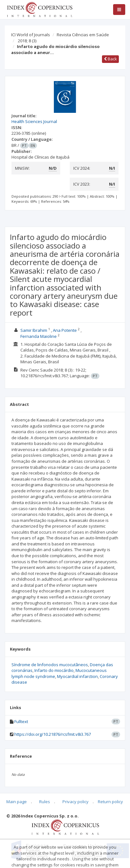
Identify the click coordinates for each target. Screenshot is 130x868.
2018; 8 (27, 41)
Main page (17, 802)
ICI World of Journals (31, 35)
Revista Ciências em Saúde (83, 35)
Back (110, 59)
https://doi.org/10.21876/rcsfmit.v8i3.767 (53, 734)
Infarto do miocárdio (54, 670)
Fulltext (21, 721)
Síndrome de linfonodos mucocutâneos (50, 665)
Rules (45, 802)
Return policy (110, 802)
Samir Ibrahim (34, 330)
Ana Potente (65, 330)
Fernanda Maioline (39, 336)
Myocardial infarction (77, 676)
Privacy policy (76, 802)
